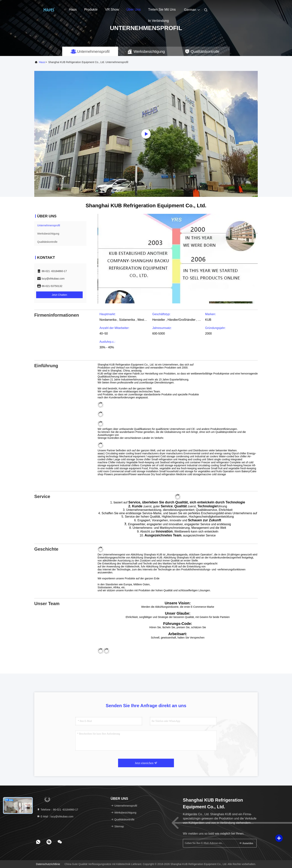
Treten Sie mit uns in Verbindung (162, 11)
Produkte (91, 10)
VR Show (112, 10)
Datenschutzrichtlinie (48, 864)
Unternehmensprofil (49, 225)
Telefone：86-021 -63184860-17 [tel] (58, 810)
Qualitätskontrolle (47, 242)
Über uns (134, 10)
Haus (73, 10)
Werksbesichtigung (48, 234)
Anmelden (246, 843)
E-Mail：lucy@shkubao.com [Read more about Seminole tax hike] (55, 817)
